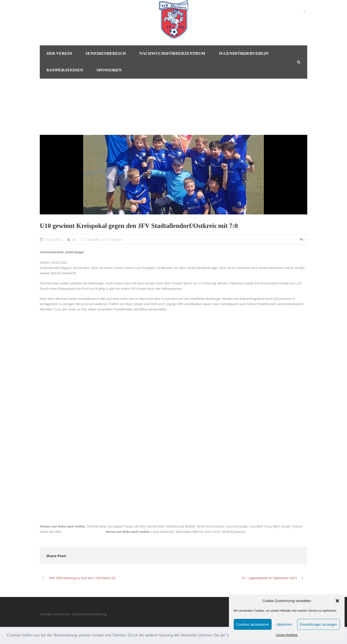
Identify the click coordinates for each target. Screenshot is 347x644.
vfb (74, 240)
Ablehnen (284, 624)
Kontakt (45, 614)
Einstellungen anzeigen (318, 624)
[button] (337, 601)
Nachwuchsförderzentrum (172, 53)
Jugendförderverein (244, 53)
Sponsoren (109, 70)
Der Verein (59, 53)
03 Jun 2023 (54, 240)
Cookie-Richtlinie (287, 635)
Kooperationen (65, 70)
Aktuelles (94, 240)
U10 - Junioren (112, 240)
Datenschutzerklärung (91, 614)
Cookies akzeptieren (253, 624)
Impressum (63, 614)
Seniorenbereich (106, 53)
